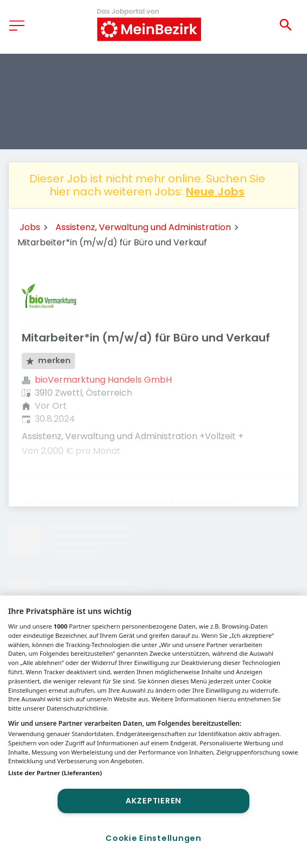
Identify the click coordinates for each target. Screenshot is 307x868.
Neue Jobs (215, 192)
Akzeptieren (153, 801)
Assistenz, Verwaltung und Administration (143, 227)
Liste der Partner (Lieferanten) (55, 773)
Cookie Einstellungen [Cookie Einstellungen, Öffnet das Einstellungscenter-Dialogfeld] (153, 838)
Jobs (30, 227)
